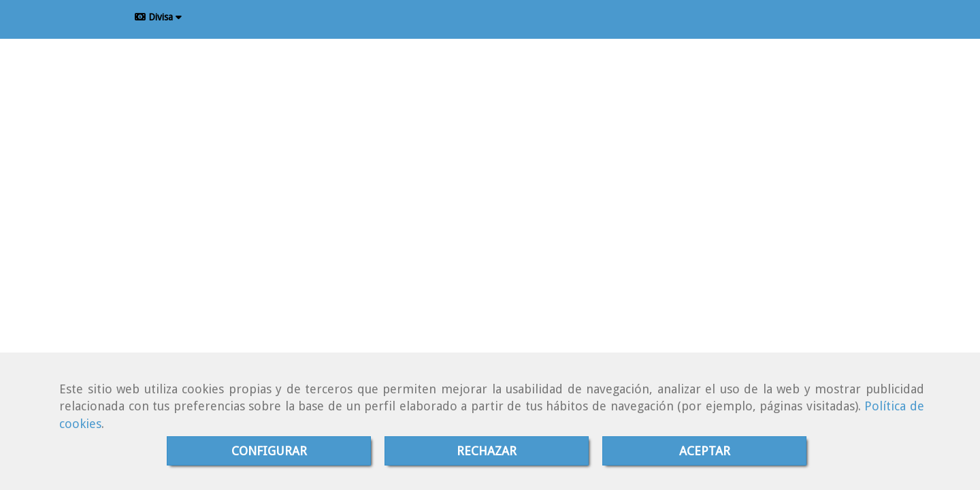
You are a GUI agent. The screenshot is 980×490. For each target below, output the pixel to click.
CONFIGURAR (269, 451)
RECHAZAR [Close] (487, 451)
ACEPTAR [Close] (705, 451)
